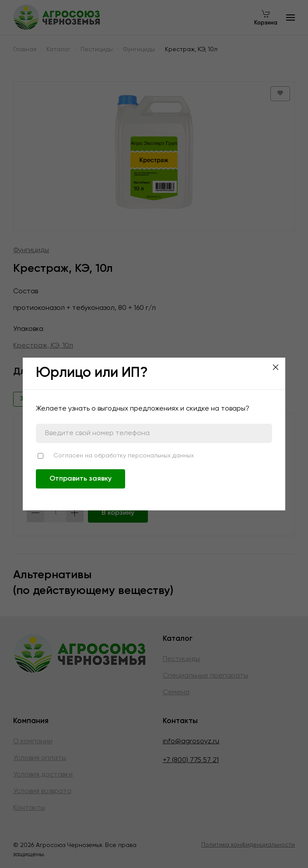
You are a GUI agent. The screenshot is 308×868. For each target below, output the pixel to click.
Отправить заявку (80, 479)
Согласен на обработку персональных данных (124, 456)
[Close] (276, 367)
